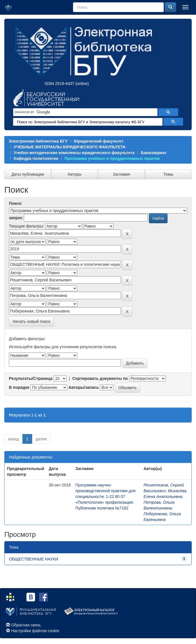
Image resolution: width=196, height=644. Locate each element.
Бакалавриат (154, 153)
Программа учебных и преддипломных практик (112, 158)
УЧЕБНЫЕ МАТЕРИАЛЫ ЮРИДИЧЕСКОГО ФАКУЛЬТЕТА (70, 147)
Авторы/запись (84, 387)
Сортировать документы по (100, 378)
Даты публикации (28, 174)
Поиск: (16, 203)
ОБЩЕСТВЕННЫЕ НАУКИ (33, 559)
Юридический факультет (99, 141)
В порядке (19, 387)
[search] (85, 112)
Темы (168, 174)
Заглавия (122, 174)
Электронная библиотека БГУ (38, 141)
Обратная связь (26, 625)
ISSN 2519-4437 (59, 84)
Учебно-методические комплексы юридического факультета (74, 153)
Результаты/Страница (31, 378)
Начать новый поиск (31, 321)
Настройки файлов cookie (35, 631)
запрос (16, 218)
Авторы (74, 174)
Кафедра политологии (36, 158)
